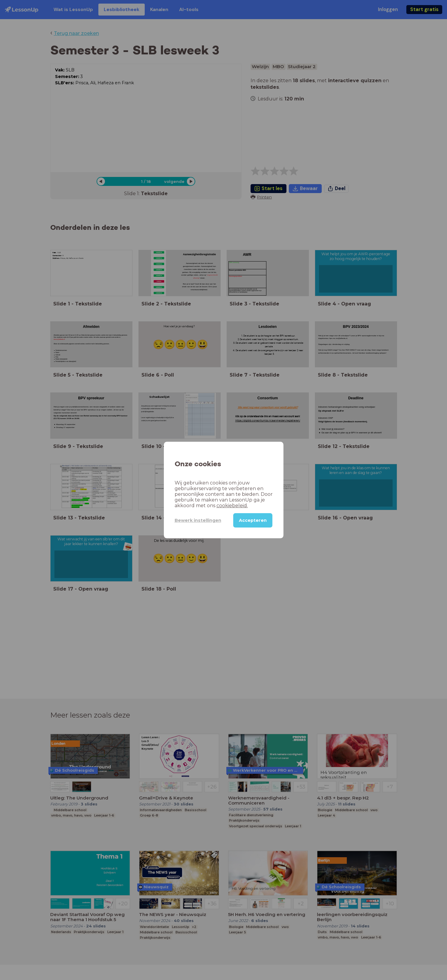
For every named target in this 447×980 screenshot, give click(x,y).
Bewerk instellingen (198, 520)
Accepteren (253, 520)
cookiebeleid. (232, 506)
